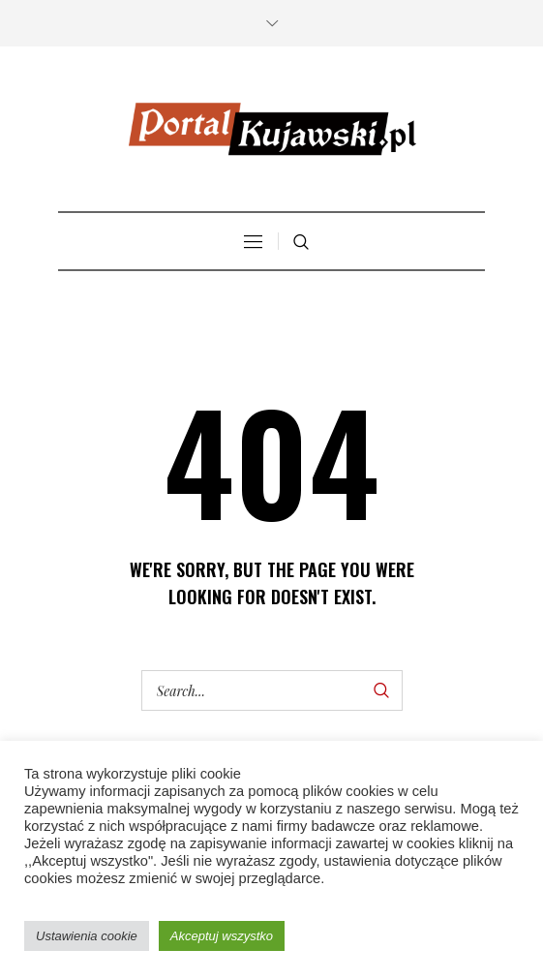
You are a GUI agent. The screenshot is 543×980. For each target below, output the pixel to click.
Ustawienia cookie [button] (87, 936)
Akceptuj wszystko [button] (222, 936)
